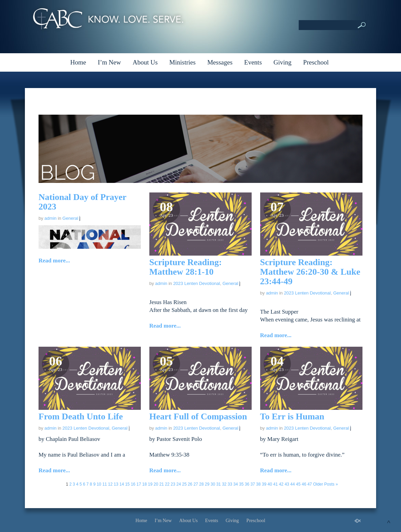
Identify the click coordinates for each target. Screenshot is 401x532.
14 (122, 484)
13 (116, 484)
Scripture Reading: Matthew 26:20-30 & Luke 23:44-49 (310, 272)
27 (196, 484)
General (70, 218)
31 (218, 484)
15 (127, 484)
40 (270, 484)
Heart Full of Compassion (198, 416)
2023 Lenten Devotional (197, 283)
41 (275, 484)
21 (161, 484)
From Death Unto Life (81, 416)
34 (235, 484)
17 (139, 484)
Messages (220, 62)
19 (150, 484)
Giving (283, 62)
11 (105, 484)
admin (50, 218)
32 (224, 484)
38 (258, 484)
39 (264, 484)
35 (241, 484)
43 (287, 484)
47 (309, 484)
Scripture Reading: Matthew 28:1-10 (186, 267)
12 (110, 484)
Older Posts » (325, 484)
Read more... (54, 261)
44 (292, 484)
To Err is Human (292, 416)
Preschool (316, 62)
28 (201, 484)
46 (304, 484)
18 (144, 484)
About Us (145, 62)
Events (253, 62)
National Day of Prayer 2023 (82, 202)
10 (99, 484)
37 (253, 484)
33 (230, 484)
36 (247, 484)
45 (298, 484)
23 (173, 484)
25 (184, 484)
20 (156, 484)
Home (78, 62)
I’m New (109, 62)
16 (133, 484)
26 (190, 484)
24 (179, 484)
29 (207, 484)
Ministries (183, 62)
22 (167, 484)
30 (213, 484)
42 (281, 484)
